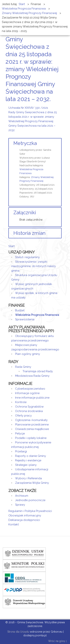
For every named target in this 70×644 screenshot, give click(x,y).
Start (11, 246)
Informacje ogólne (27, 393)
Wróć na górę (57, 641)
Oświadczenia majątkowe (32, 429)
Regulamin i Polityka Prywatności (30, 511)
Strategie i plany (26, 465)
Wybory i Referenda (28, 478)
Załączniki (25, 213)
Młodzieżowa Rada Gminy (32, 376)
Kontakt (14, 524)
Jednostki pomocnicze (30, 500)
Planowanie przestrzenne (32, 425)
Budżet (20, 310)
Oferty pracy (23, 416)
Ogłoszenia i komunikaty (31, 420)
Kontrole (21, 402)
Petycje (20, 434)
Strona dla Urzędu (18, 632)
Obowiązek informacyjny (25, 515)
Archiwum (22, 496)
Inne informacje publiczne (32, 398)
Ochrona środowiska (29, 411)
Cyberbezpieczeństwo (30, 389)
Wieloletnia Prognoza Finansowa (37, 315)
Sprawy (20, 505)
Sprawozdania (25, 319)
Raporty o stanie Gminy (31, 456)
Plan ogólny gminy (28, 354)
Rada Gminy (23, 367)
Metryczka (25, 143)
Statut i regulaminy (27, 257)
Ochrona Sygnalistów (29, 407)
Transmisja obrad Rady (38, 371)
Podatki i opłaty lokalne (31, 438)
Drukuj (56, 106)
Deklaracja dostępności (24, 520)
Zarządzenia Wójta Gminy (32, 483)
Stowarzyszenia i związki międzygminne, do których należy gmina (34, 266)
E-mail (60, 106)
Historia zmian (29, 233)
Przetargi (21, 451)
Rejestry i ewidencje (28, 460)
